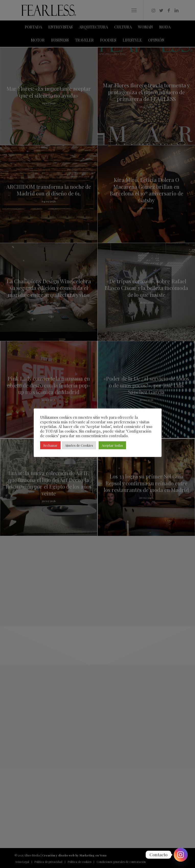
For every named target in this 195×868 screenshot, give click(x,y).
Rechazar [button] (50, 445)
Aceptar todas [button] (112, 445)
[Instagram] (181, 855)
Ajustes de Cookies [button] (79, 445)
